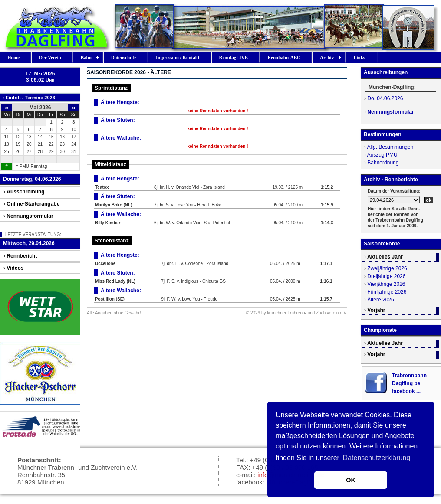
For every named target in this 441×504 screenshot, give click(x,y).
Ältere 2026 (380, 300)
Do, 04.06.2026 (385, 98)
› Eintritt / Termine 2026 (29, 98)
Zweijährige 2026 (387, 268)
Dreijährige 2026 (386, 276)
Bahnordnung (383, 163)
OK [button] (351, 480)
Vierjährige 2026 (386, 284)
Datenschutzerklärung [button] (377, 458)
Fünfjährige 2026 (387, 292)
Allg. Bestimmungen (390, 147)
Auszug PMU (382, 155)
